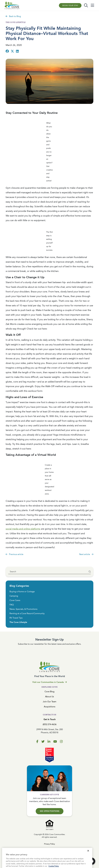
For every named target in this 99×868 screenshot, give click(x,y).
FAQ (12, 605)
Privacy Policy (49, 844)
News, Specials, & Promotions (23, 609)
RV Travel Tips (16, 618)
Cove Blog (49, 692)
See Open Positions (50, 811)
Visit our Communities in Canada (50, 682)
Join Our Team (50, 702)
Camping (14, 596)
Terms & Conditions (50, 849)
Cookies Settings (49, 854)
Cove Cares (15, 600)
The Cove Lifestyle (18, 622)
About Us (49, 697)
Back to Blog (13, 16)
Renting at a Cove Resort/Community (27, 613)
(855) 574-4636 (50, 724)
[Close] (88, 858)
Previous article (15, 554)
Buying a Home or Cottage (22, 592)
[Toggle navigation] (92, 5)
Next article (86, 554)
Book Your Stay (70, 5)
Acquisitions (50, 707)
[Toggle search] (86, 5)
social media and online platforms (23, 529)
